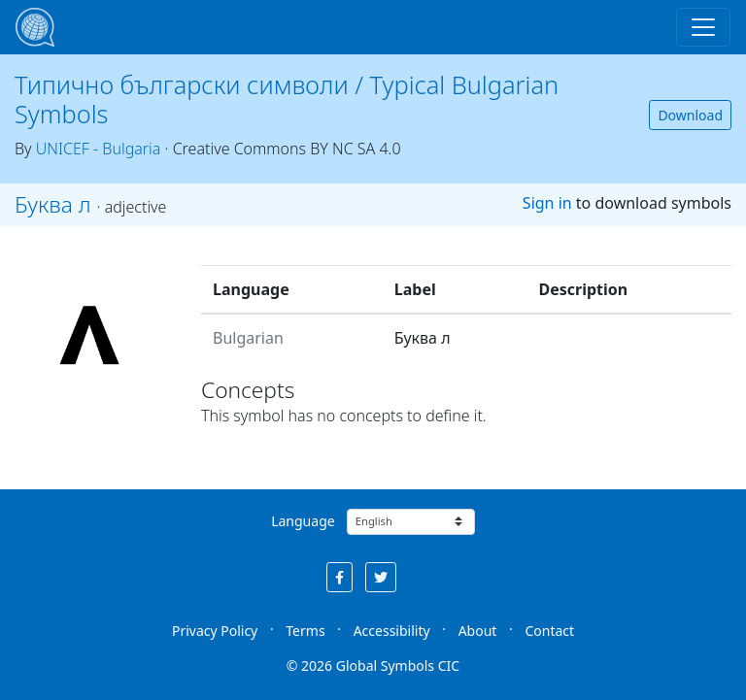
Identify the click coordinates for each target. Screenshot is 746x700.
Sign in (547, 203)
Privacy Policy (215, 631)
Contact (549, 631)
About (478, 631)
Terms (305, 631)
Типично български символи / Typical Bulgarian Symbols (287, 99)
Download (690, 115)
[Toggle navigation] (703, 27)
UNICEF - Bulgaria (99, 149)
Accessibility (392, 631)
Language (303, 521)
